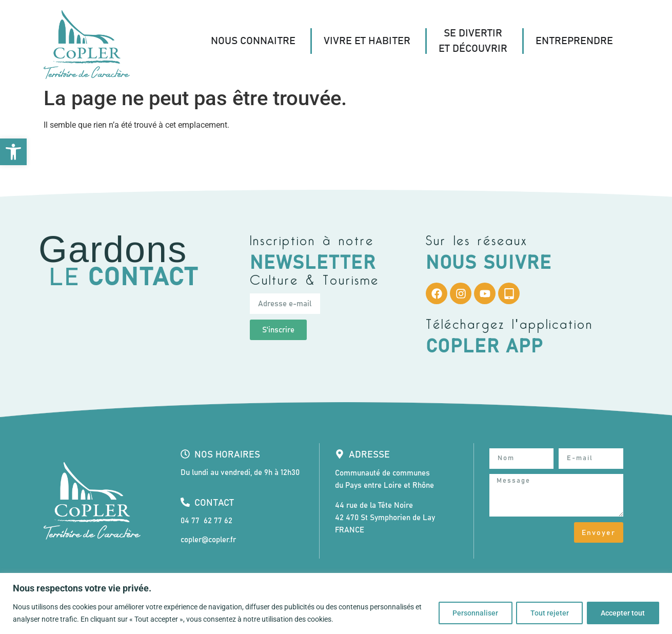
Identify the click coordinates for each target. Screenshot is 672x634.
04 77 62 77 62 (206, 521)
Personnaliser (471, 613)
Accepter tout (622, 613)
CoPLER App (485, 347)
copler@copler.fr (208, 540)
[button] (13, 152)
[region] (336, 603)
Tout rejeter (547, 613)
